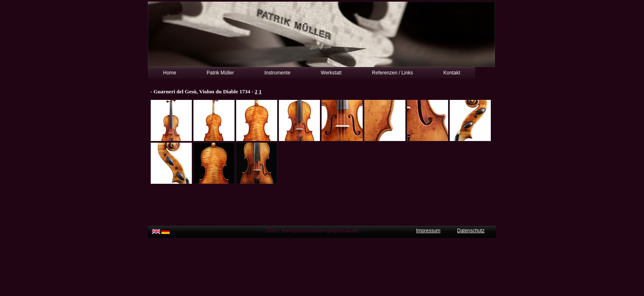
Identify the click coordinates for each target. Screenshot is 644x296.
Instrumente (277, 73)
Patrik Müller (220, 73)
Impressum (428, 231)
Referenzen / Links (393, 73)
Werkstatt (331, 73)
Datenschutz (471, 231)
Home (170, 73)
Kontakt (452, 73)
